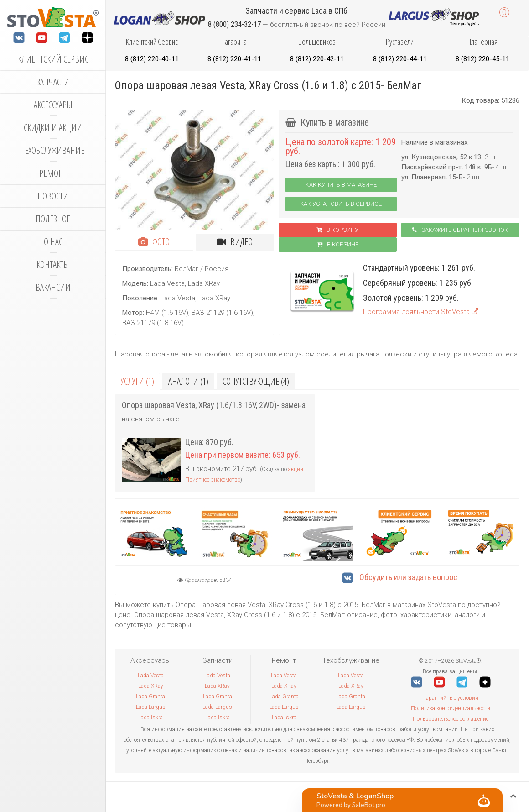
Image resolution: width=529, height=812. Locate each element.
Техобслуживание (53, 150)
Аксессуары (53, 105)
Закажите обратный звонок (460, 230)
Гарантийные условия (451, 698)
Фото (154, 242)
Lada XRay (151, 686)
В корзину (337, 230)
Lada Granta (150, 697)
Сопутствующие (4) (256, 381)
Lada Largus (151, 707)
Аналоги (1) (188, 381)
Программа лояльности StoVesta (421, 312)
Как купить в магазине (341, 185)
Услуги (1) (137, 381)
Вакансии (53, 287)
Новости (53, 196)
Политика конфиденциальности (451, 708)
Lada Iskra (150, 718)
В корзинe (338, 244)
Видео (235, 242)
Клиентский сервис (53, 59)
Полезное (53, 219)
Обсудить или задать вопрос (400, 577)
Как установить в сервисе (341, 204)
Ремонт (53, 173)
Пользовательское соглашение (451, 719)
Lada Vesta (151, 676)
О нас (53, 242)
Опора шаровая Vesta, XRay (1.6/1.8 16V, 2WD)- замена (214, 405)
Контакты (53, 265)
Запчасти (53, 82)
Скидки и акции (53, 128)
